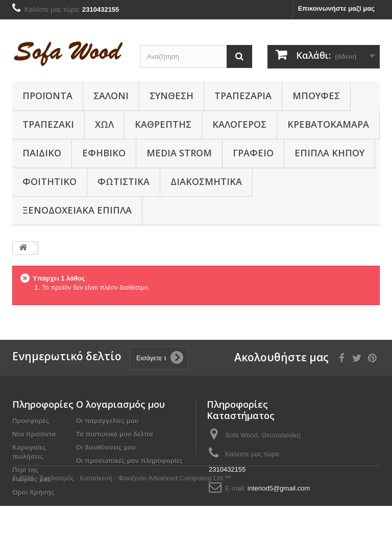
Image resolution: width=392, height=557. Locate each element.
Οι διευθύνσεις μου (106, 447)
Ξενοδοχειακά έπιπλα (77, 210)
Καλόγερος (239, 124)
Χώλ (104, 124)
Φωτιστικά (124, 181)
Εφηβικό (104, 153)
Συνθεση (171, 96)
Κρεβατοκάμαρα (328, 124)
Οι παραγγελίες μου (107, 421)
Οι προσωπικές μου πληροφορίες (129, 461)
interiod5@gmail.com (279, 488)
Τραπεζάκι (48, 124)
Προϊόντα (47, 96)
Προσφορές (31, 421)
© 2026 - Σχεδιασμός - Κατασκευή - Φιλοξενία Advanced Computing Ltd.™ (122, 529)
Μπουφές (316, 96)
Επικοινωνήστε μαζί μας (336, 8)
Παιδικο (42, 153)
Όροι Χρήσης (33, 492)
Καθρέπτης (163, 124)
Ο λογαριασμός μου (120, 404)
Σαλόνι (111, 96)
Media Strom (179, 153)
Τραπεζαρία (243, 96)
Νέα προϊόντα (34, 434)
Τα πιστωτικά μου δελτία (115, 434)
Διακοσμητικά (206, 181)
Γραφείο (253, 153)
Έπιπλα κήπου (329, 153)
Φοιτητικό (50, 181)
